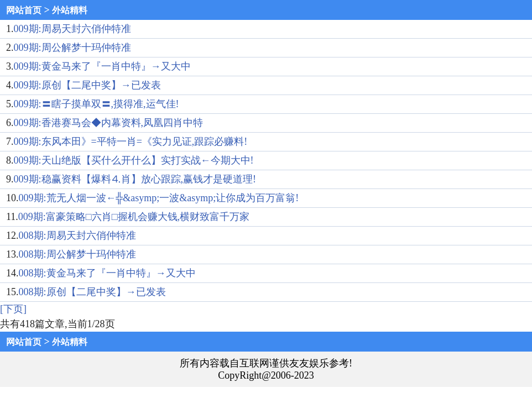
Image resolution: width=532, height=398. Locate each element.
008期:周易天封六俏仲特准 (77, 235)
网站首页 (24, 10)
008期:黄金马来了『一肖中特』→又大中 (107, 273)
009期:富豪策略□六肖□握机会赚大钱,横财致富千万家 (134, 217)
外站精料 (70, 10)
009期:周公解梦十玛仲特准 (72, 48)
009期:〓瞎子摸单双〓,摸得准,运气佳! (97, 104)
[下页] (13, 309)
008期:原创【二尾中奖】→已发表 (92, 292)
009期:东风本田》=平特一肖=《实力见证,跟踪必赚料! (131, 142)
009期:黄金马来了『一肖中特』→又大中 (102, 66)
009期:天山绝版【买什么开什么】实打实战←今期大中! (134, 160)
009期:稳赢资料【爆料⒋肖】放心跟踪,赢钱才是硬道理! (135, 179)
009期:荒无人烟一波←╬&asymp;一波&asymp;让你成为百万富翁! (159, 198)
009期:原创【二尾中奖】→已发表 (87, 85)
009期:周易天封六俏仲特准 (72, 29)
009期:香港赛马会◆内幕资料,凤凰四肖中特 (109, 123)
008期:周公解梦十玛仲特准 (77, 254)
